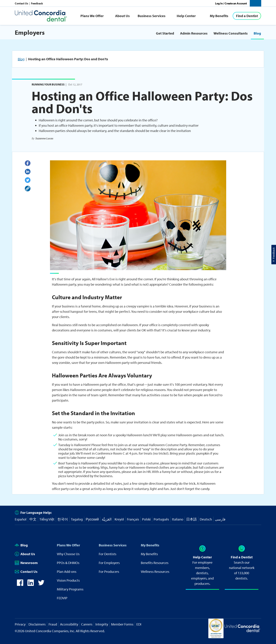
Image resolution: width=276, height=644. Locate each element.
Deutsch (206, 519)
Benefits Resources (155, 563)
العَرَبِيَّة (107, 519)
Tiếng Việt (47, 519)
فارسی (220, 519)
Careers (87, 624)
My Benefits (219, 16)
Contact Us (22, 3)
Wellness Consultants (231, 33)
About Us (122, 16)
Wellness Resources (155, 571)
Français (133, 519)
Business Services (152, 16)
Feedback (37, 3)
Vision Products (68, 580)
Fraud (53, 624)
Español (21, 519)
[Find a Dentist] (247, 16)
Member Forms (122, 624)
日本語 (192, 519)
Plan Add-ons (67, 571)
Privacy (20, 624)
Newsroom (26, 563)
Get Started (165, 33)
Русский (92, 519)
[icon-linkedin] (31, 585)
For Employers (109, 563)
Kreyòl (119, 519)
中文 (33, 519)
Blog (257, 33)
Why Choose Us (68, 554)
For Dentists (108, 554)
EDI (139, 624)
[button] (255, 3)
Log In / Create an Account (231, 3)
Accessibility (69, 624)
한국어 (63, 519)
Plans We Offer (92, 16)
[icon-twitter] (41, 585)
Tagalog (77, 519)
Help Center (186, 16)
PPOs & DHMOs (68, 563)
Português (161, 519)
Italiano (178, 519)
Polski (146, 519)
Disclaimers (37, 624)
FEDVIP (62, 598)
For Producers (109, 571)
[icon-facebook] (20, 585)
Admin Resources (194, 33)
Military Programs (70, 589)
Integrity (102, 624)
